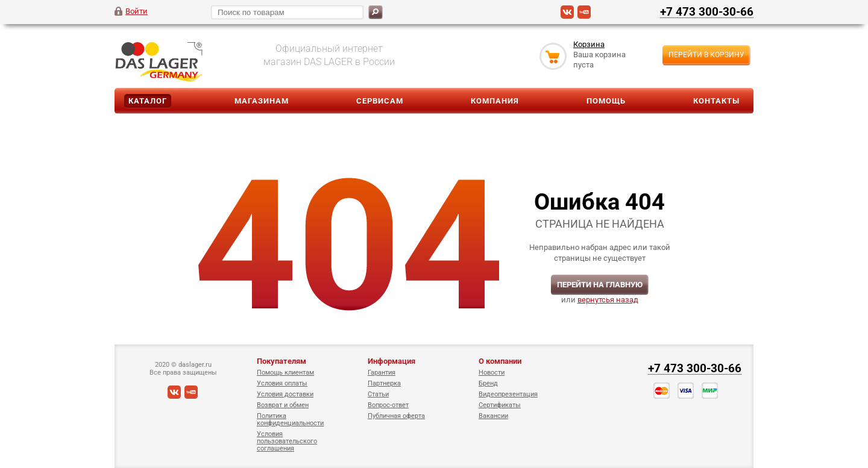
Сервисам (380, 101)
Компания (495, 101)
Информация (392, 361)
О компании (500, 361)
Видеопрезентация (508, 394)
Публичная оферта (396, 416)
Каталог (148, 101)
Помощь (606, 101)
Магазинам (262, 101)
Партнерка (384, 383)
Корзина (589, 44)
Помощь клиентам (285, 373)
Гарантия (382, 373)
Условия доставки (285, 394)
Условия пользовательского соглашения (287, 441)
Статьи (378, 394)
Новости (492, 373)
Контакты (716, 101)
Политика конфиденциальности (290, 420)
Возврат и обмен (283, 405)
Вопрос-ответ (388, 405)
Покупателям (281, 361)
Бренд (488, 383)
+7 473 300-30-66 (707, 11)
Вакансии (493, 416)
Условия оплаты (282, 383)
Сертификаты (500, 405)
